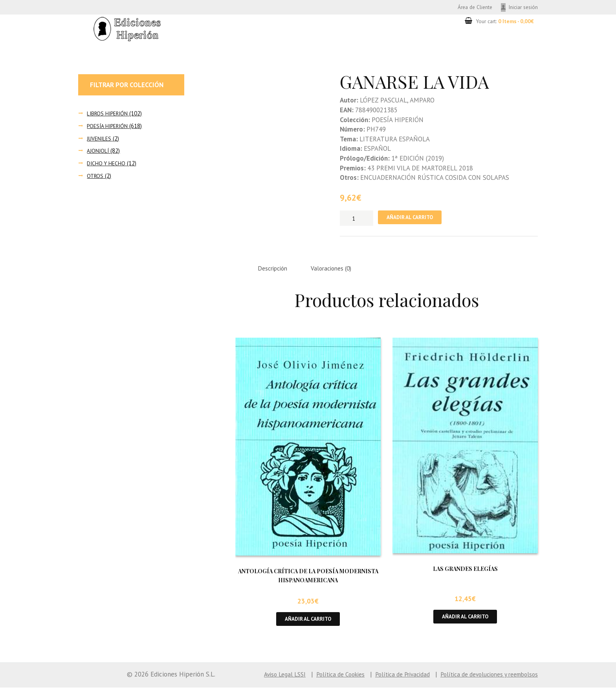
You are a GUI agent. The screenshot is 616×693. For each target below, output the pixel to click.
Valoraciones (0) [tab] (339, 271)
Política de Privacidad (387, 680)
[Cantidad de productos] (357, 219)
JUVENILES (100, 140)
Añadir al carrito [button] (308, 623)
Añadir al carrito (414, 219)
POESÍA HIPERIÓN (109, 127)
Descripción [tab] (275, 271)
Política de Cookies (319, 680)
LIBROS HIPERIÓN (109, 114)
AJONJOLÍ (98, 152)
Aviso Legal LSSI (258, 680)
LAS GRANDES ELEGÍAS (465, 573)
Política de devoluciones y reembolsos (483, 680)
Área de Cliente (467, 7)
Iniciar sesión (521, 7)
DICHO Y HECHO (107, 164)
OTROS (96, 177)
